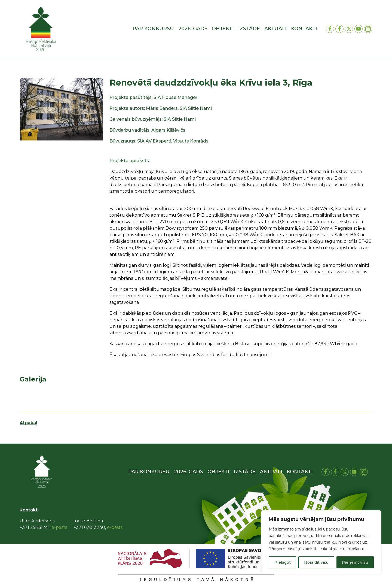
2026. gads (193, 29)
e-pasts (59, 527)
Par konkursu (153, 29)
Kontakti (304, 29)
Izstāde (249, 29)
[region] (321, 542)
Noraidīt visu (316, 562)
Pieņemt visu (355, 562)
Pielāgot (283, 562)
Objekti (223, 29)
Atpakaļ (28, 423)
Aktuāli (275, 29)
